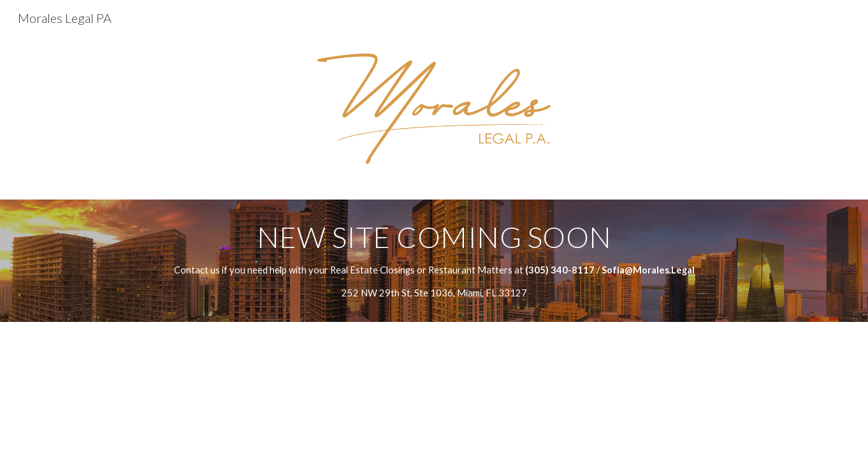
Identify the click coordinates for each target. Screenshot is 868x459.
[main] (434, 260)
